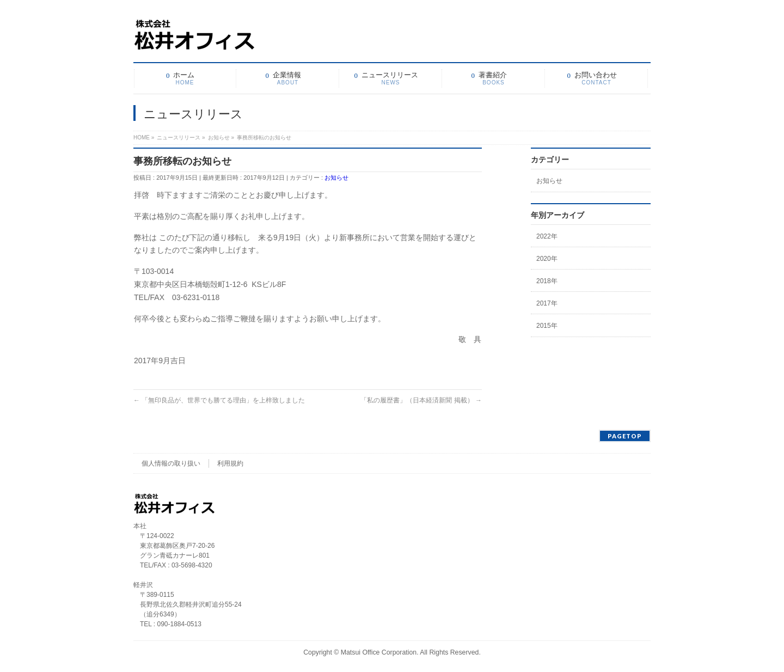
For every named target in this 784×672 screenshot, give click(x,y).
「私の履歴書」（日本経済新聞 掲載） (421, 400)
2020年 (547, 259)
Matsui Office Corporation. (380, 652)
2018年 (547, 281)
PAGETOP (625, 436)
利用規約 (230, 463)
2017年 (547, 303)
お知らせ (336, 178)
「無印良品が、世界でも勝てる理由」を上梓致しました (219, 400)
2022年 (547, 236)
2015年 (547, 326)
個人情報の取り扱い (171, 463)
